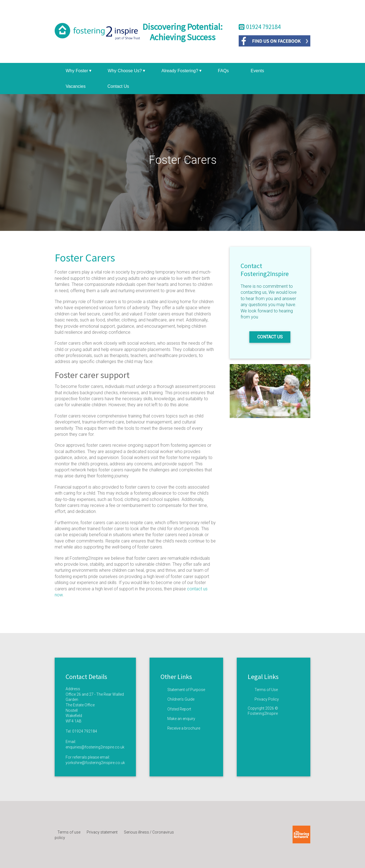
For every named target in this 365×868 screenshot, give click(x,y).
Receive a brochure (184, 728)
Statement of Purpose (186, 690)
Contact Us (118, 86)
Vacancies (76, 86)
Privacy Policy (267, 699)
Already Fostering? (182, 71)
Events (257, 71)
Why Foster (78, 71)
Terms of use (69, 832)
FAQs (223, 71)
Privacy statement (102, 832)
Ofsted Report (179, 709)
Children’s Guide (181, 699)
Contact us (270, 337)
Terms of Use (266, 690)
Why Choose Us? (126, 71)
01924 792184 (85, 731)
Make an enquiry (181, 719)
